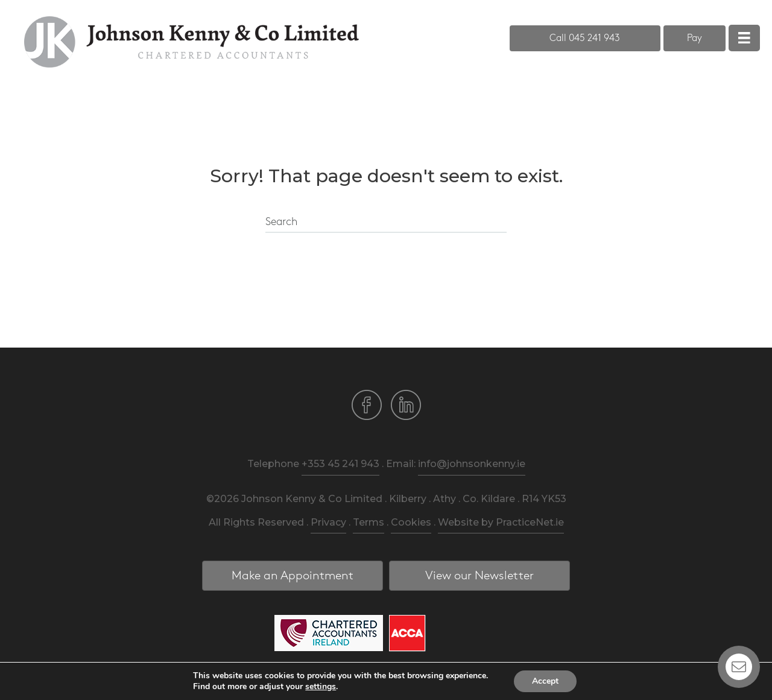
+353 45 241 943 (340, 464)
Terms (369, 522)
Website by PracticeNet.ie (501, 522)
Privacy (328, 522)
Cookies (411, 522)
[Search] (386, 223)
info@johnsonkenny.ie (472, 464)
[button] (585, 38)
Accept (545, 681)
